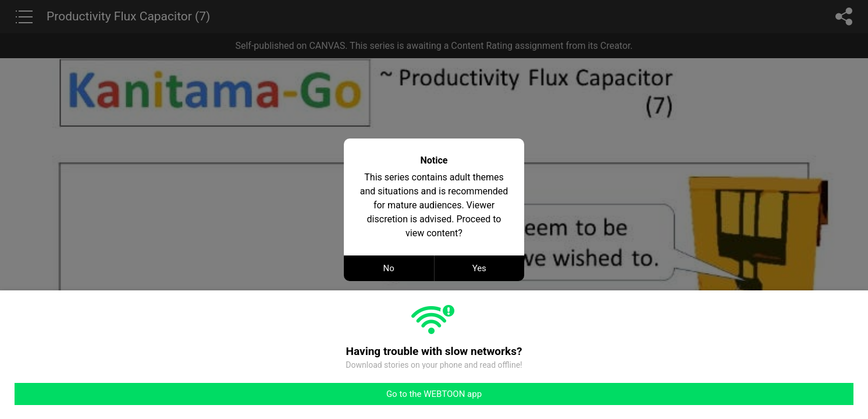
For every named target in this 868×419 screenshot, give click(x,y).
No (389, 268)
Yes (479, 268)
